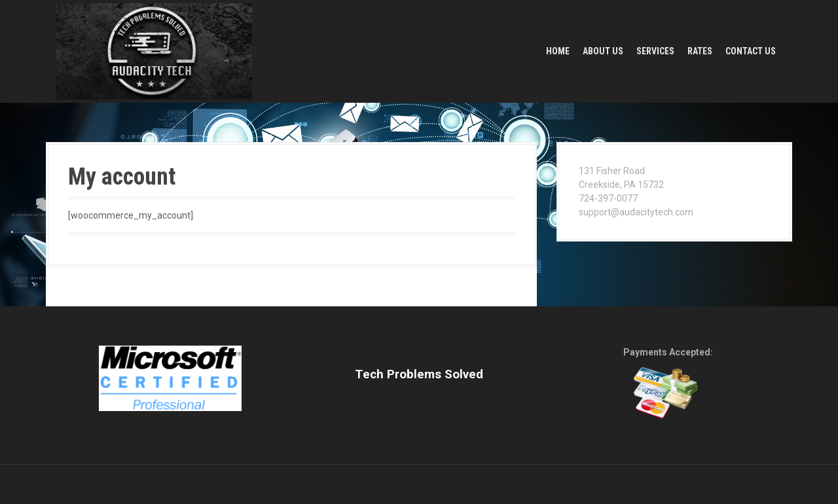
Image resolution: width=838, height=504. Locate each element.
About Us (603, 51)
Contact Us (751, 51)
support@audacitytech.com (636, 212)
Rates (700, 51)
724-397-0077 (608, 198)
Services (655, 51)
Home (558, 51)
